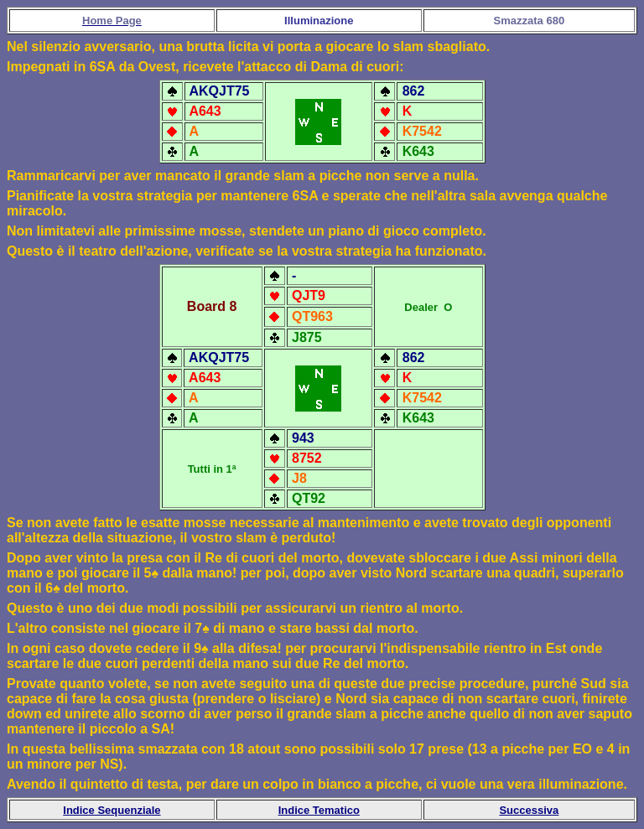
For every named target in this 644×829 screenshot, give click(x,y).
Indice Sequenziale (112, 810)
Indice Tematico (319, 810)
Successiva (529, 810)
